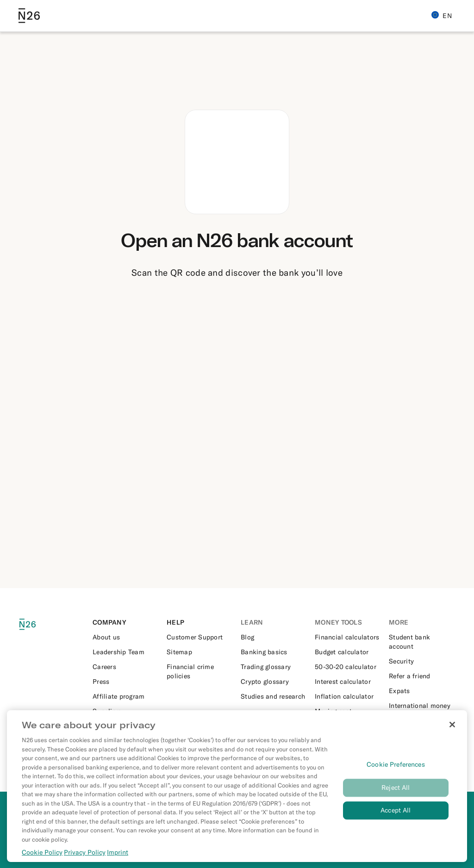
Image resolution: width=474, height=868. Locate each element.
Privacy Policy (85, 857)
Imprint (118, 857)
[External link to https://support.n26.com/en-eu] (200, 637)
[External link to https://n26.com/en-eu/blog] (274, 637)
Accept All (396, 815)
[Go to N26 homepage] (29, 16)
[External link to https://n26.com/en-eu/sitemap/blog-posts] (200, 652)
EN (442, 15)
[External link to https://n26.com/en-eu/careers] (126, 667)
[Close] (452, 730)
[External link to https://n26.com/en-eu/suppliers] (126, 711)
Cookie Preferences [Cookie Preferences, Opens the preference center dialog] (396, 769)
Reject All (396, 793)
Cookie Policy (42, 857)
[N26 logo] (33, 624)
